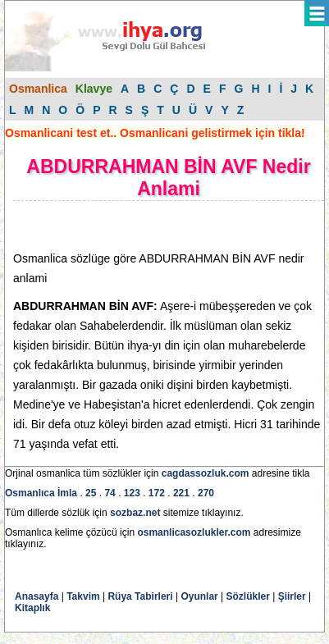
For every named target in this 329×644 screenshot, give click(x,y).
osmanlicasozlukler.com (194, 532)
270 (206, 493)
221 (181, 493)
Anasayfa (37, 596)
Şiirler (292, 596)
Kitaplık (32, 608)
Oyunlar (199, 596)
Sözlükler (248, 596)
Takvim (83, 596)
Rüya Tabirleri (140, 596)
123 (132, 493)
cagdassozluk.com (206, 473)
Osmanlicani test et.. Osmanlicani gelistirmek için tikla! (155, 133)
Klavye (94, 89)
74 (110, 493)
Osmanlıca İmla (41, 493)
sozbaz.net (135, 513)
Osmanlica (38, 89)
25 (91, 493)
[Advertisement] (144, 226)
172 (157, 493)
